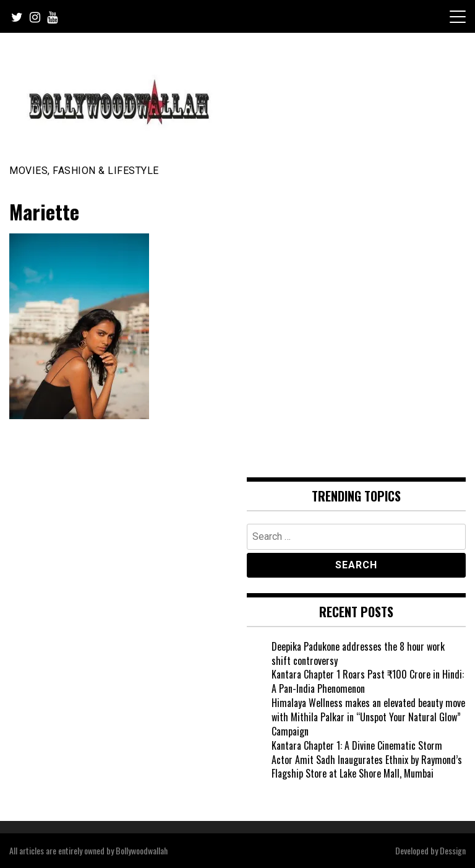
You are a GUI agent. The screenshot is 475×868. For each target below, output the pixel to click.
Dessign (453, 850)
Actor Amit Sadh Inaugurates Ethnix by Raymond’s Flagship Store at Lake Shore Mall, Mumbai (367, 767)
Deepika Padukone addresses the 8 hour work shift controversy (358, 653)
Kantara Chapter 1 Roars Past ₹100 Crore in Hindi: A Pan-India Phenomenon (368, 681)
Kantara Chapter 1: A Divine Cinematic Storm (357, 745)
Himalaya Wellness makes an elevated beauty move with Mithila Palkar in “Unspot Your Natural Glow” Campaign (368, 717)
